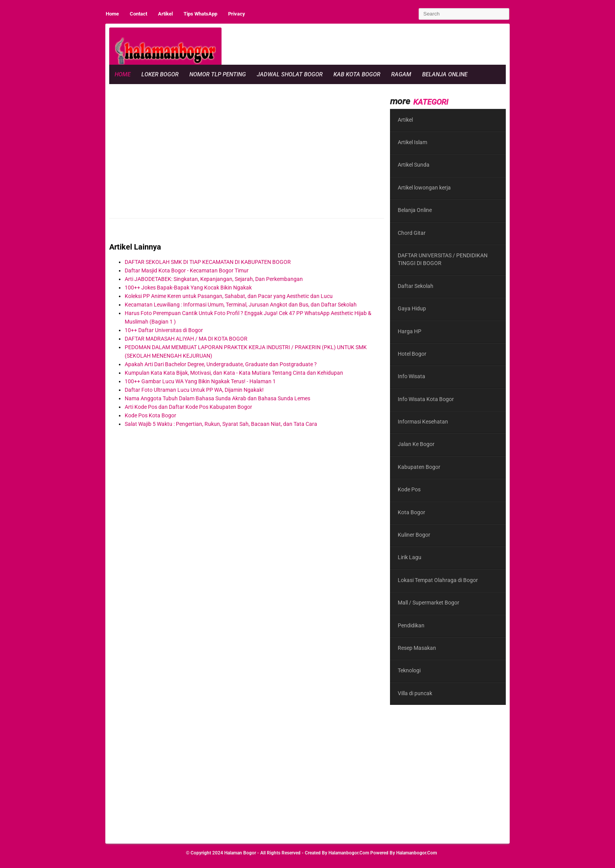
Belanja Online (445, 74)
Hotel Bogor (412, 354)
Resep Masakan (417, 648)
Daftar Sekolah (416, 286)
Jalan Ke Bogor (416, 444)
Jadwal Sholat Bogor (290, 74)
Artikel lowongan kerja (424, 188)
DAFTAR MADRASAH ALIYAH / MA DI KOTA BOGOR (186, 339)
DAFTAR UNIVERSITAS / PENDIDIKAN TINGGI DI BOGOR (443, 259)
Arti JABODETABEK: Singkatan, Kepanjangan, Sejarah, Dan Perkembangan (214, 279)
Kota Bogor (411, 512)
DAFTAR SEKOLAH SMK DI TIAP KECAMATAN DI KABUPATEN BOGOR (208, 262)
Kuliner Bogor (414, 535)
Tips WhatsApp (200, 14)
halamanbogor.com (349, 853)
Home (112, 14)
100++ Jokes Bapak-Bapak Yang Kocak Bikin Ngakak (188, 288)
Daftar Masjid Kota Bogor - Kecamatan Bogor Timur (187, 270)
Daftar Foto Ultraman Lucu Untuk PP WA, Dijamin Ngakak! (194, 390)
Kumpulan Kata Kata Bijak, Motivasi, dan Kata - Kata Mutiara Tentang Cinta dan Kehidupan (234, 373)
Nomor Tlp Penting (218, 74)
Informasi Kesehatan (423, 422)
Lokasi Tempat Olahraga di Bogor (438, 580)
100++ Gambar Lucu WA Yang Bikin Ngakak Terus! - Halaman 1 (200, 381)
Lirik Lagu (410, 557)
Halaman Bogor (240, 853)
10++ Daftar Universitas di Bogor (164, 330)
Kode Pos (409, 489)
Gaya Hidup (412, 308)
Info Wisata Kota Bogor (426, 399)
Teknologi (409, 670)
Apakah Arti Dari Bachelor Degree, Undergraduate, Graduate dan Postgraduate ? (221, 364)
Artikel (165, 14)
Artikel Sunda (414, 165)
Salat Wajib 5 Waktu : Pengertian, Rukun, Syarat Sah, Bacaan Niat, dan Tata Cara (221, 424)
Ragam (401, 74)
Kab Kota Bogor (357, 74)
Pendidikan (411, 625)
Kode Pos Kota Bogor (150, 415)
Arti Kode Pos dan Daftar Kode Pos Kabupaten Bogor (188, 407)
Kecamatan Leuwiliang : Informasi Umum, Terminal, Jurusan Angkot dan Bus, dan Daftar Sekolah (241, 305)
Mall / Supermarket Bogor (429, 603)
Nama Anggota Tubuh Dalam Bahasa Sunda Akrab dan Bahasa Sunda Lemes (217, 398)
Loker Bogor (160, 74)
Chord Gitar (412, 233)
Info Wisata (411, 376)
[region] (365, 45)
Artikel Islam (412, 142)
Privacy (237, 14)
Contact (138, 14)
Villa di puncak (415, 693)
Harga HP (410, 331)
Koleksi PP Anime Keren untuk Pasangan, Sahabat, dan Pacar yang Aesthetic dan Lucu (229, 296)
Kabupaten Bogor (419, 467)
